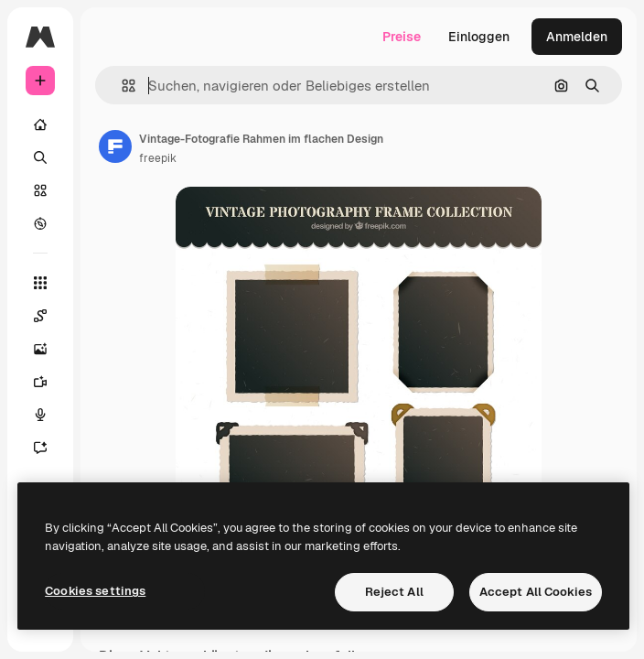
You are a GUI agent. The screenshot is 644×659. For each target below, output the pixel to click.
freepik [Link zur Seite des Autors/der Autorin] (158, 158)
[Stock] (40, 190)
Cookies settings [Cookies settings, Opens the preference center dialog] (95, 591)
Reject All (394, 592)
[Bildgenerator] (40, 349)
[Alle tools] (40, 283)
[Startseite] (40, 124)
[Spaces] (40, 316)
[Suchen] (40, 157)
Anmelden (577, 37)
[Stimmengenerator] (40, 415)
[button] (121, 86)
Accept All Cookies (536, 592)
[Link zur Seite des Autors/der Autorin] (115, 146)
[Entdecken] (40, 223)
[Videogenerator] (40, 382)
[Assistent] (40, 448)
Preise (402, 37)
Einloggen (479, 37)
